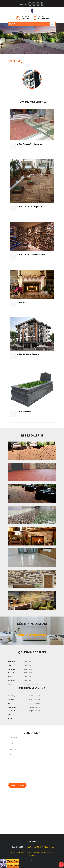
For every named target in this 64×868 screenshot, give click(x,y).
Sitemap (32, 855)
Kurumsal (21, 852)
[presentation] (22, 777)
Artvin (32, 861)
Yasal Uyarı (48, 852)
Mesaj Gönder (17, 785)
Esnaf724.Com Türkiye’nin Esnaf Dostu (40, 847)
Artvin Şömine (23, 302)
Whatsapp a (26, 18)
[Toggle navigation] (52, 24)
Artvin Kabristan (24, 412)
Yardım (28, 852)
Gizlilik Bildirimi (37, 852)
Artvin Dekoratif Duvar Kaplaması (31, 255)
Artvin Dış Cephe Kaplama (28, 354)
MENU (12, 24)
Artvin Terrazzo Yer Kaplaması (30, 144)
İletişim (13, 852)
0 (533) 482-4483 (44, 18)
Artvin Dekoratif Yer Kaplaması (30, 207)
